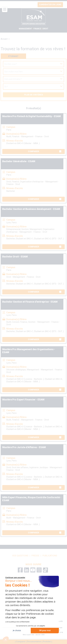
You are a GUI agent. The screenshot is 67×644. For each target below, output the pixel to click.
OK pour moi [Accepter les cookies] (45, 630)
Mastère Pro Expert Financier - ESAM (23, 400)
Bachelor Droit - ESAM (15, 257)
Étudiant (13, 56)
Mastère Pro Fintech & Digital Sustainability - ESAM (31, 116)
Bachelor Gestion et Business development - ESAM (31, 209)
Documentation (34, 642)
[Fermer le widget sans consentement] (15, 578)
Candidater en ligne (50, 5)
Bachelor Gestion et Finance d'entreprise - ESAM (30, 302)
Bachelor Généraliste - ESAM (19, 161)
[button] (6, 639)
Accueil (4, 39)
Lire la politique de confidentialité (17, 622)
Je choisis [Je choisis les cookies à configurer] (17, 630)
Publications (50, 556)
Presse (35, 556)
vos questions (20, 556)
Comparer (45, 151)
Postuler (47, 642)
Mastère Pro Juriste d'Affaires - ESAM (24, 447)
